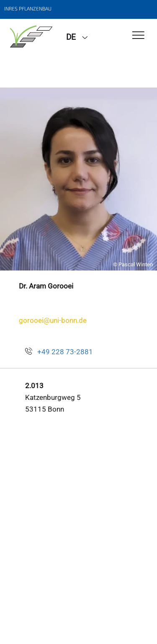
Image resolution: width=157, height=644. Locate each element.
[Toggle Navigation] (138, 36)
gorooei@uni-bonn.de (53, 320)
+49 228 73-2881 (65, 352)
